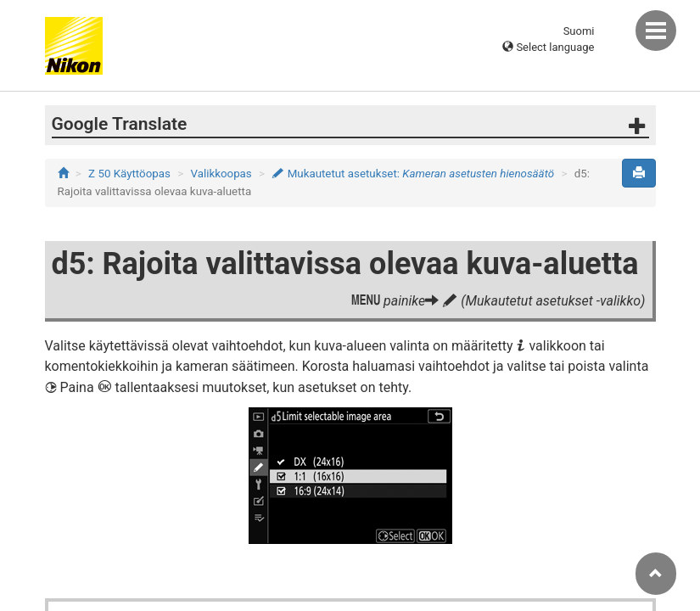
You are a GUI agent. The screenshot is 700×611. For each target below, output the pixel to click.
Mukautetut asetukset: (413, 174)
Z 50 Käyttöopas (129, 174)
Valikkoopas (221, 174)
